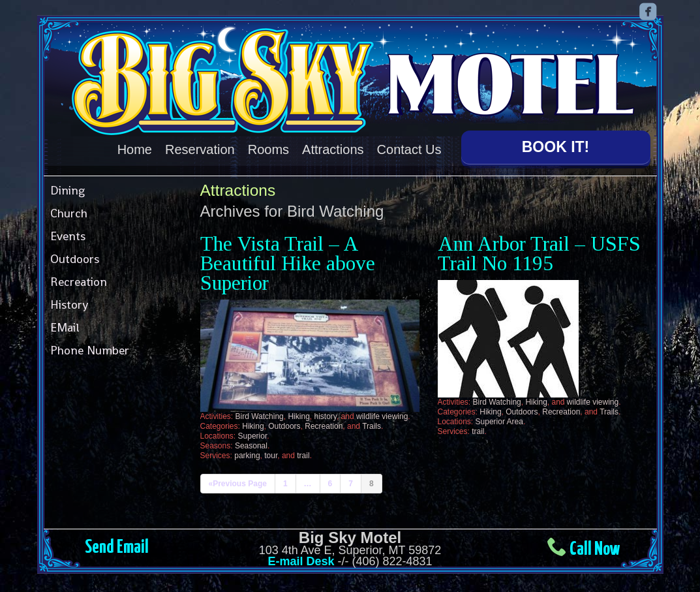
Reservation (200, 149)
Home (135, 149)
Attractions (333, 149)
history (325, 414)
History (69, 301)
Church (69, 210)
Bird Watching (260, 414)
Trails (372, 424)
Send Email (117, 545)
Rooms (268, 149)
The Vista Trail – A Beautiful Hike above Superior (288, 260)
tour (271, 453)
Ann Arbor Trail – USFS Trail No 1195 (539, 250)
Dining (68, 187)
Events (68, 233)
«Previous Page (238, 481)
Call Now (595, 547)
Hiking (298, 414)
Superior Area (499, 418)
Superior (253, 433)
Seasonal (251, 443)
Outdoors (75, 256)
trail (303, 453)
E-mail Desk (301, 559)
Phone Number (90, 347)
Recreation (79, 278)
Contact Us (409, 149)
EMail (65, 324)
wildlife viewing (382, 414)
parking (247, 453)
